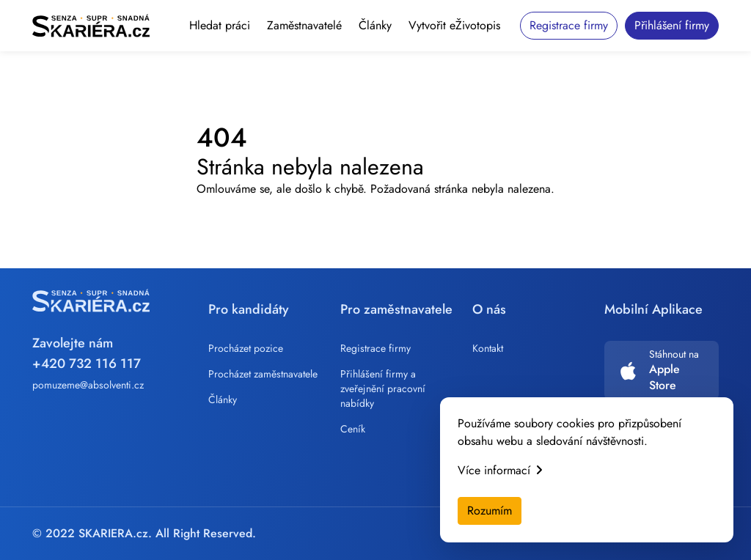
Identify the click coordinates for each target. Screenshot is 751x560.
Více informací (500, 470)
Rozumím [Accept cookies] (490, 511)
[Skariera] (91, 26)
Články (375, 25)
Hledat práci (220, 25)
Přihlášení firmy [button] (672, 25)
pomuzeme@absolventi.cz (88, 385)
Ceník (353, 429)
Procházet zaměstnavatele (263, 374)
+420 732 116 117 (87, 364)
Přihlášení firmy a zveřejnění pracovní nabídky (383, 388)
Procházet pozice (246, 348)
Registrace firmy (375, 348)
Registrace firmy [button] (569, 25)
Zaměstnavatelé (304, 25)
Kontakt (488, 348)
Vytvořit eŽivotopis (454, 25)
